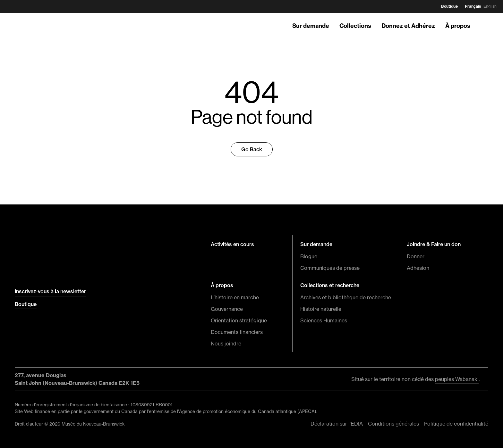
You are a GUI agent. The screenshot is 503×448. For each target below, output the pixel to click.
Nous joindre (226, 344)
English (490, 6)
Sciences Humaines (324, 320)
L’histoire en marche (235, 297)
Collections (355, 26)
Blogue (309, 256)
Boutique (449, 6)
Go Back (252, 149)
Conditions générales (393, 424)
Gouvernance (227, 309)
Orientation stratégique (239, 320)
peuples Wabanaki (457, 379)
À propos (458, 26)
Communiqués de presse (330, 268)
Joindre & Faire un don (434, 244)
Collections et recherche (330, 285)
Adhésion (418, 268)
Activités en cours (232, 244)
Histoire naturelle (321, 309)
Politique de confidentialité (456, 424)
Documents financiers (237, 332)
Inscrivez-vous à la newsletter (50, 291)
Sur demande (311, 26)
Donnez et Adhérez (408, 26)
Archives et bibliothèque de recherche (346, 297)
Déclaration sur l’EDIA (337, 424)
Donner (416, 256)
